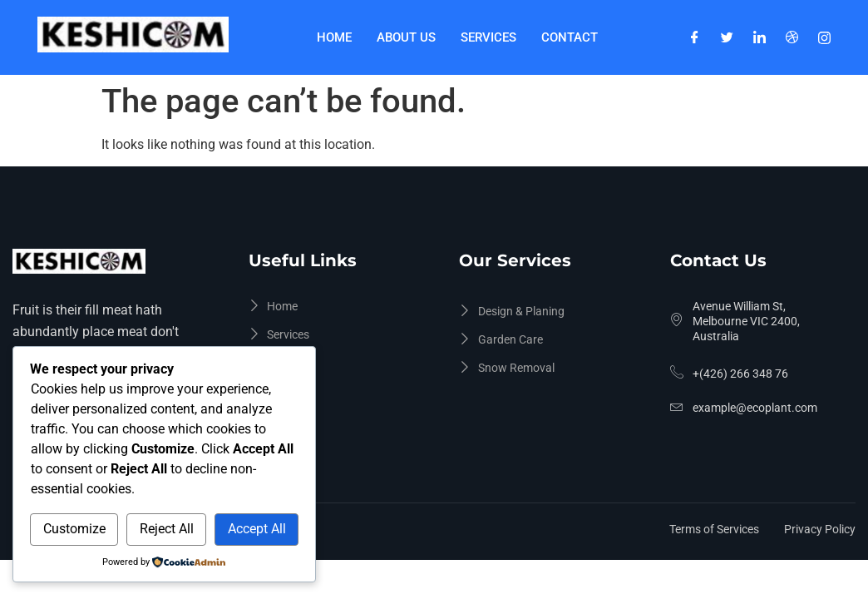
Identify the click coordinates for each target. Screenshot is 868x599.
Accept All (257, 529)
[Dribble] (792, 37)
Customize (74, 529)
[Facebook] (695, 37)
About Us (406, 37)
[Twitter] (727, 37)
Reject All (167, 529)
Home (334, 37)
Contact (570, 37)
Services (488, 37)
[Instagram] (824, 37)
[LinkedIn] (759, 37)
